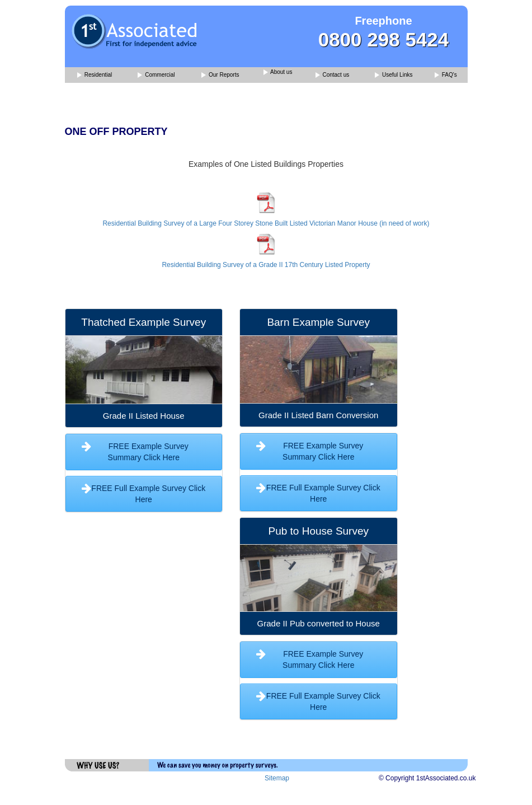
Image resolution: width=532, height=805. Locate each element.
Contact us (333, 75)
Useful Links (394, 75)
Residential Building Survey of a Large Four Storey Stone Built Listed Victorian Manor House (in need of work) (266, 223)
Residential (95, 75)
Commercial (156, 75)
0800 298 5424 (384, 39)
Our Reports (220, 75)
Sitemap (277, 778)
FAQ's (446, 75)
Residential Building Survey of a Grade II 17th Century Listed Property (266, 265)
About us (278, 72)
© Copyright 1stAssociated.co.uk (427, 778)
